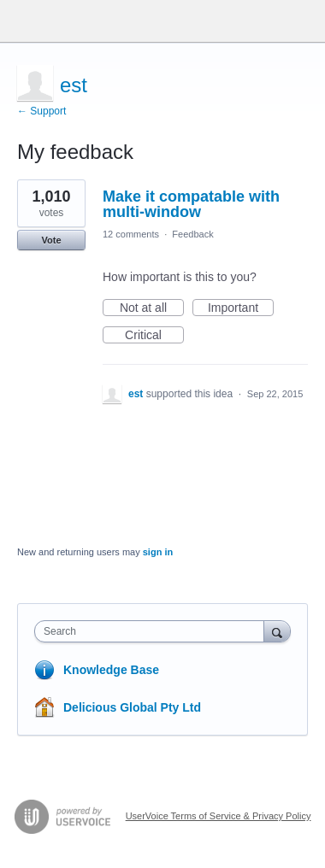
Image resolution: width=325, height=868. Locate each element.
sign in (158, 552)
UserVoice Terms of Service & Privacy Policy (219, 816)
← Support (41, 111)
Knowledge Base (111, 670)
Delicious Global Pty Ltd (132, 707)
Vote (51, 240)
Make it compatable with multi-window (191, 204)
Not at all (152, 308)
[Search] (277, 631)
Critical (154, 336)
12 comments (131, 234)
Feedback (192, 234)
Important (241, 308)
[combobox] (153, 631)
